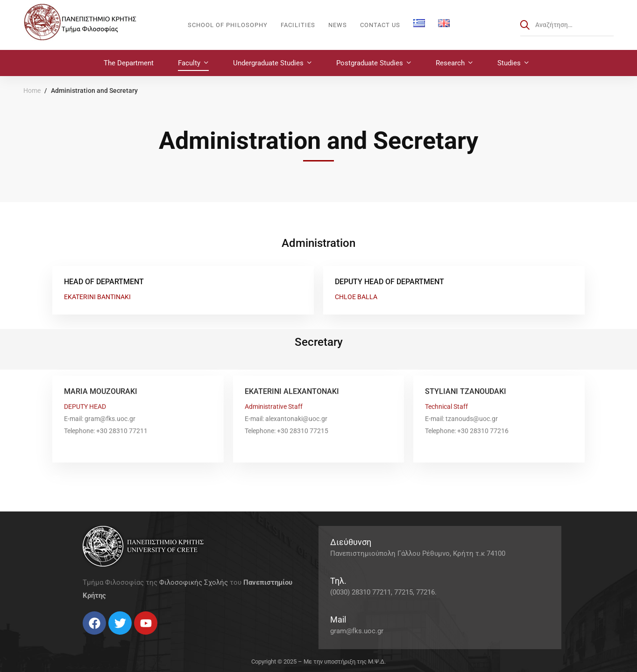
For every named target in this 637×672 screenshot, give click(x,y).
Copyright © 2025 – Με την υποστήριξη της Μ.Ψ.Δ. (318, 661)
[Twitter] (92, 638)
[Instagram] (101, 638)
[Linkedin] (111, 638)
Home (32, 91)
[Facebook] (83, 638)
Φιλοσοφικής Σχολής (194, 582)
